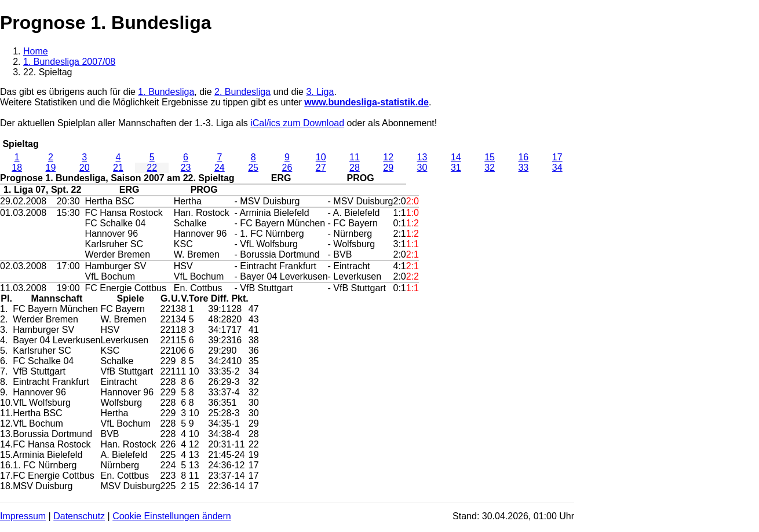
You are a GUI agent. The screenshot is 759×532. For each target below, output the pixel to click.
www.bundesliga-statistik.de (366, 102)
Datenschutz (79, 516)
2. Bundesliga (242, 92)
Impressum (23, 516)
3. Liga (320, 92)
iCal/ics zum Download (297, 123)
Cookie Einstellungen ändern (172, 516)
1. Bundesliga (166, 92)
